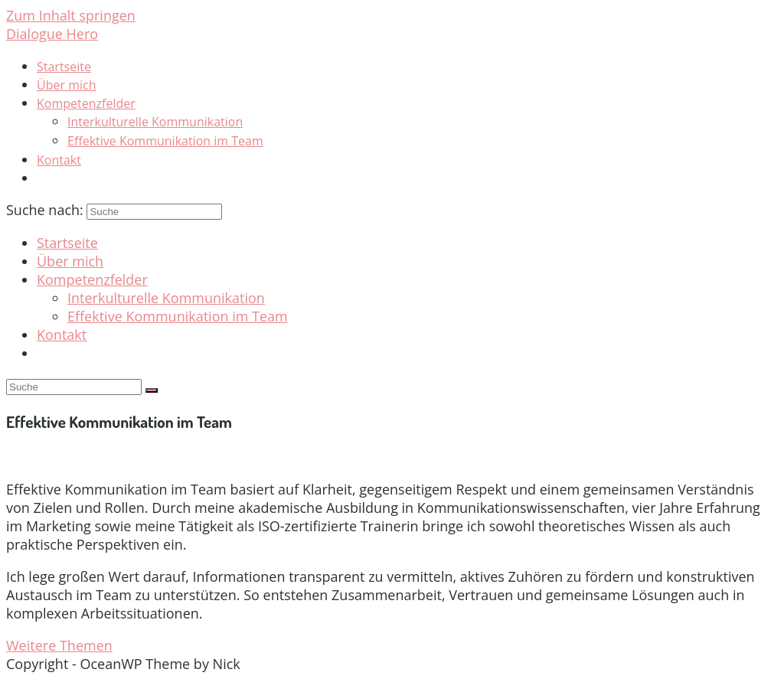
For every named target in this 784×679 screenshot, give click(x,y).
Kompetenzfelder (92, 279)
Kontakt (62, 335)
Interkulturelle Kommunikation (166, 298)
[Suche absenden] (152, 390)
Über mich (70, 261)
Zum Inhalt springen (71, 15)
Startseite (67, 243)
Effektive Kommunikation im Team (178, 316)
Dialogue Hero (52, 34)
